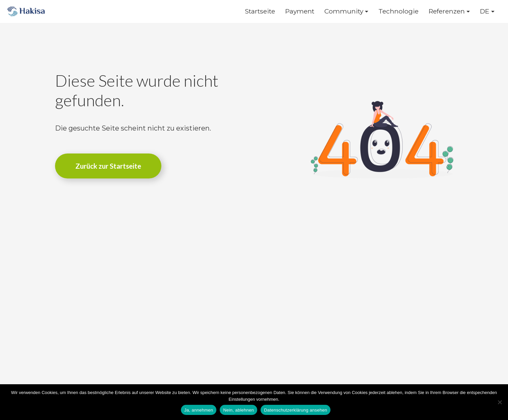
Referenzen (447, 11)
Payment (300, 11)
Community (344, 11)
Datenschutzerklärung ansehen (296, 410)
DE (485, 11)
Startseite (260, 11)
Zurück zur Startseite (108, 166)
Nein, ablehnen (238, 410)
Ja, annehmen (199, 410)
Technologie (398, 11)
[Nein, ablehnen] (500, 402)
